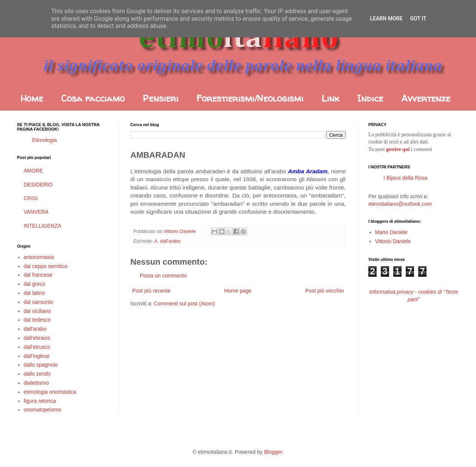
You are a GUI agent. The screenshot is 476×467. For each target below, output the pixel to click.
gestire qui (398, 149)
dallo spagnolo (41, 365)
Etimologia (44, 140)
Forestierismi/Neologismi (250, 98)
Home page (238, 291)
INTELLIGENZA (43, 226)
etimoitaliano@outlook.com (400, 204)
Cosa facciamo (93, 98)
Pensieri (161, 98)
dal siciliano (37, 311)
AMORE (33, 171)
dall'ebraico (37, 338)
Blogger (273, 452)
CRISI (31, 198)
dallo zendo (37, 374)
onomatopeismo (43, 410)
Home (32, 98)
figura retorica (40, 401)
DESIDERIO (38, 185)
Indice (370, 98)
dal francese (38, 275)
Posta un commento (163, 276)
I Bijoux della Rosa (405, 178)
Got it (418, 18)
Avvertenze (426, 98)
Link (330, 98)
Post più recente (151, 291)
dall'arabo (170, 241)
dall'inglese (37, 356)
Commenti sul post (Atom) (184, 304)
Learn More (386, 18)
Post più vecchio (325, 291)
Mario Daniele (391, 232)
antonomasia (39, 257)
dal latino (34, 293)
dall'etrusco (37, 347)
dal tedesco (37, 320)
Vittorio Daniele (393, 241)
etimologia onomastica (50, 392)
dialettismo (36, 383)
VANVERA (36, 212)
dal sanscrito (39, 302)
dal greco (35, 284)
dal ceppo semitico (46, 266)
